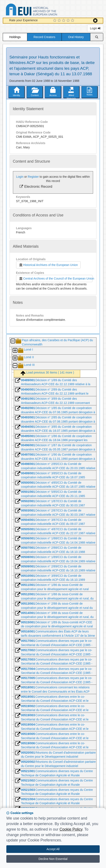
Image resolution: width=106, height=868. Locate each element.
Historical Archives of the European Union (48, 265)
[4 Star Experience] (69, 21)
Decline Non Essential (53, 859)
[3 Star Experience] (64, 21)
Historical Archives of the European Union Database (43, 10)
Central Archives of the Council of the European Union (56, 278)
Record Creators (45, 37)
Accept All (53, 849)
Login (95, 28)
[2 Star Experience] (60, 21)
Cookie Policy (71, 829)
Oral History (76, 37)
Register (33, 177)
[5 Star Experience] (73, 21)
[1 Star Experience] (55, 21)
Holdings (15, 37)
